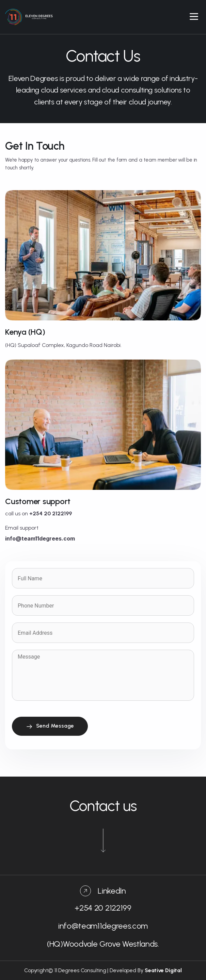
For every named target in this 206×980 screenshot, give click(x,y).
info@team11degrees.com (103, 926)
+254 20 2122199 (103, 908)
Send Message (50, 726)
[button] (194, 17)
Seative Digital (163, 970)
